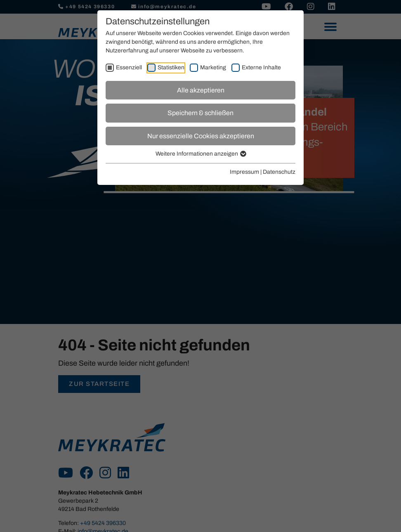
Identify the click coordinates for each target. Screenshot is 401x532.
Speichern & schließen (200, 113)
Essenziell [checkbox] (129, 67)
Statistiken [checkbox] (171, 67)
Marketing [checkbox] (213, 67)
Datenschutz (279, 172)
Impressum (244, 172)
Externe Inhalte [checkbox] (261, 67)
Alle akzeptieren (201, 90)
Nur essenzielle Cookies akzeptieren (201, 136)
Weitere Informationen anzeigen (200, 154)
